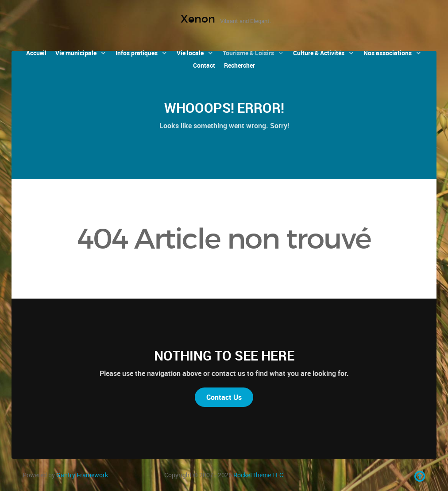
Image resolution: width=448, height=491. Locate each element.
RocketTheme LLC (258, 475)
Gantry (82, 475)
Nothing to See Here (224, 355)
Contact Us (224, 397)
